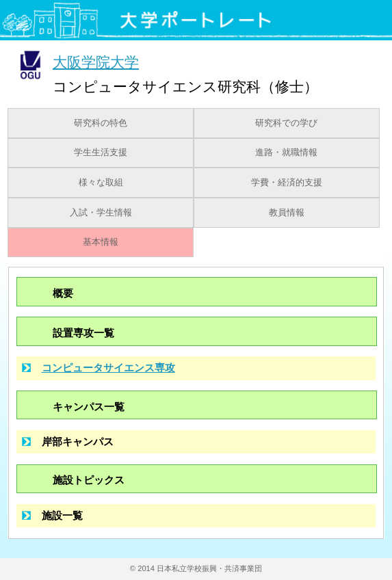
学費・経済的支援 (287, 183)
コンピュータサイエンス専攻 (108, 368)
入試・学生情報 (101, 213)
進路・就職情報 (286, 153)
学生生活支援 (101, 153)
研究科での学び (286, 123)
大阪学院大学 (96, 62)
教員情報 (287, 213)
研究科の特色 (101, 123)
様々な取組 (101, 183)
